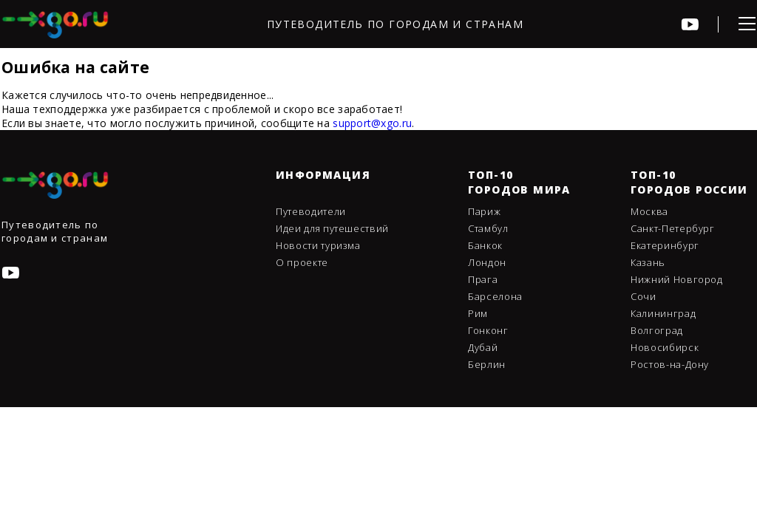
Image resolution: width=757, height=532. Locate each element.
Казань (648, 262)
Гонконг (488, 330)
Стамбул (488, 228)
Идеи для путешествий (332, 228)
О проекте (302, 262)
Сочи (644, 296)
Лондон (487, 262)
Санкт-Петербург (673, 228)
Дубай (483, 347)
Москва (649, 211)
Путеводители (311, 211)
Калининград (663, 313)
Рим (478, 313)
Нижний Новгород (677, 279)
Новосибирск (665, 347)
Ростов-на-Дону (670, 364)
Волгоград (657, 330)
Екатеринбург (665, 245)
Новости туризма (318, 245)
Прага (483, 279)
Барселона (495, 296)
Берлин (487, 364)
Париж (484, 211)
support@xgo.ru (372, 123)
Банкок (485, 245)
